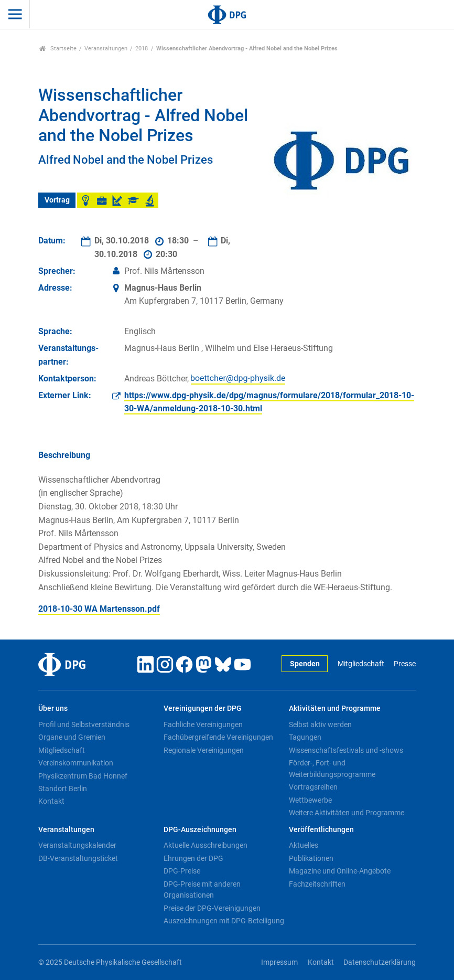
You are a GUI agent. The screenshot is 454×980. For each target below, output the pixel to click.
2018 (142, 49)
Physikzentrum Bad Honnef (83, 776)
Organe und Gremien (72, 737)
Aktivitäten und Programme (335, 709)
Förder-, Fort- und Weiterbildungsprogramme (332, 769)
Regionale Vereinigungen (204, 750)
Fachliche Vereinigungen (203, 725)
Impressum (279, 962)
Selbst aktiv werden (320, 725)
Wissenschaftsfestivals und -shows (346, 750)
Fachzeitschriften (317, 884)
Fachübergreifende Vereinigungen (218, 737)
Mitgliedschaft (361, 664)
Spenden (305, 664)
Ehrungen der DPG (193, 858)
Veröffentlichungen (321, 830)
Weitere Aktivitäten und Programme (347, 813)
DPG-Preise (182, 871)
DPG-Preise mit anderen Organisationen (202, 890)
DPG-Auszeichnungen (200, 830)
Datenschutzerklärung (380, 962)
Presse (405, 664)
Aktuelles (304, 845)
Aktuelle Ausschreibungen (206, 845)
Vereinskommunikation (76, 763)
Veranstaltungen (106, 49)
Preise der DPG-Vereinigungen (212, 908)
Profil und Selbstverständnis (84, 725)
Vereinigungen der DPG (203, 709)
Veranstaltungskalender (77, 845)
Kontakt (51, 801)
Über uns (53, 709)
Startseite (58, 49)
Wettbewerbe (310, 800)
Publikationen (311, 858)
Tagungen (305, 737)
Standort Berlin (63, 789)
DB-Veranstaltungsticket (78, 858)
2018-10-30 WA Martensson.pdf (99, 609)
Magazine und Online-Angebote (340, 871)
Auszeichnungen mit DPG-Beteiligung (224, 921)
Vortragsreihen (313, 787)
